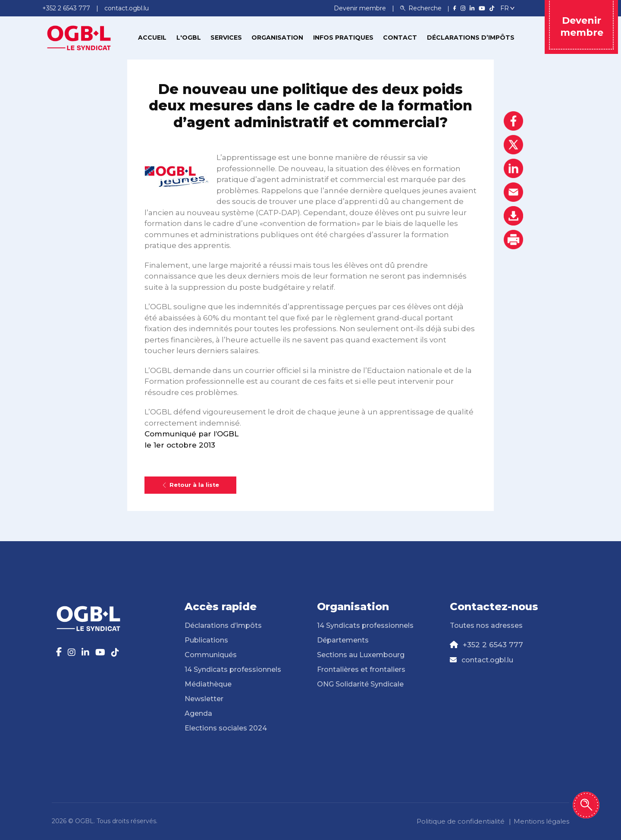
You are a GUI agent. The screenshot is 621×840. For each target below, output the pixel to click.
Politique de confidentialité (461, 821)
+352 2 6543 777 (493, 645)
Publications (206, 640)
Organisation (277, 38)
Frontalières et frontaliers (361, 669)
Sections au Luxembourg (361, 655)
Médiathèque (208, 684)
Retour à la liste (190, 485)
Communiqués (211, 655)
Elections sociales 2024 (226, 728)
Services (226, 38)
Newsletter (204, 699)
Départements (343, 640)
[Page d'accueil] (79, 37)
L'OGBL (189, 38)
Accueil (152, 38)
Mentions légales (541, 821)
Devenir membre (361, 8)
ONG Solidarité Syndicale (360, 684)
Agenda (198, 713)
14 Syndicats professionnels (233, 669)
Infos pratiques (343, 38)
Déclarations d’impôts (471, 38)
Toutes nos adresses (486, 625)
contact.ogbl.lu (487, 660)
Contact (400, 38)
